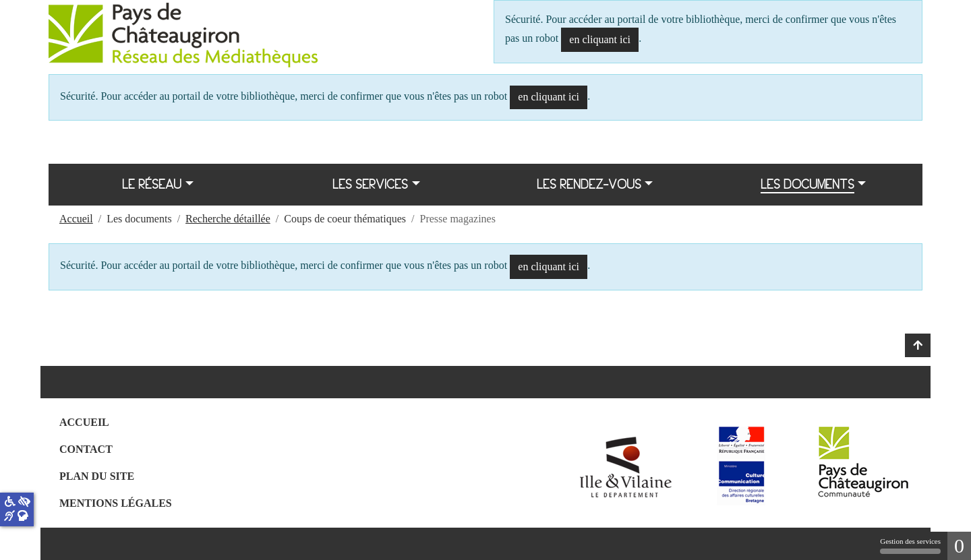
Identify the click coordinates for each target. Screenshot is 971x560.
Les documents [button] (807, 184)
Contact (86, 449)
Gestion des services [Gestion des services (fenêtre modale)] (910, 546)
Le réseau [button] (152, 184)
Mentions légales (116, 503)
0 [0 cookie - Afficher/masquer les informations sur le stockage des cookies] (959, 546)
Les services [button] (370, 184)
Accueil (84, 422)
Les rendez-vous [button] (589, 184)
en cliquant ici (600, 39)
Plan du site (97, 476)
